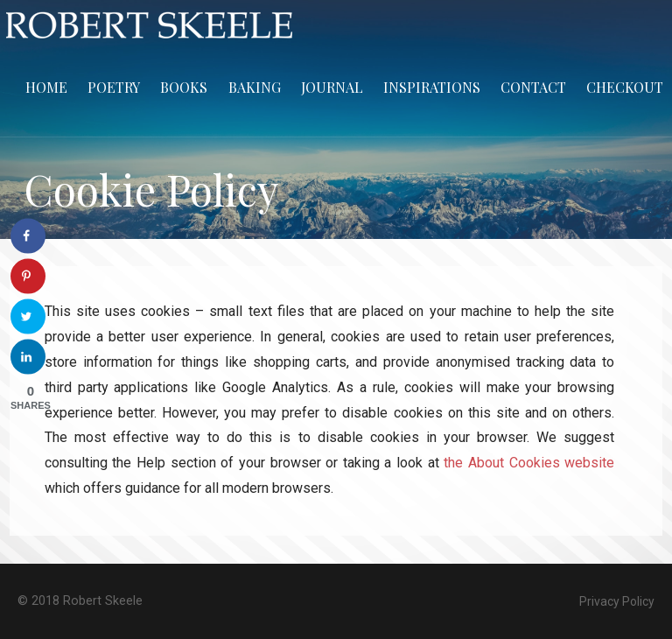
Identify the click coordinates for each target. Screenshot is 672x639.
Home (46, 87)
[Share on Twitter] (28, 317)
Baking (255, 87)
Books (184, 87)
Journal (332, 87)
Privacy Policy (617, 601)
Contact (533, 87)
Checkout (625, 87)
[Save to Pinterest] (28, 277)
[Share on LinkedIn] (28, 357)
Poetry (114, 87)
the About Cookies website (529, 463)
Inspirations (432, 87)
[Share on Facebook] (28, 236)
